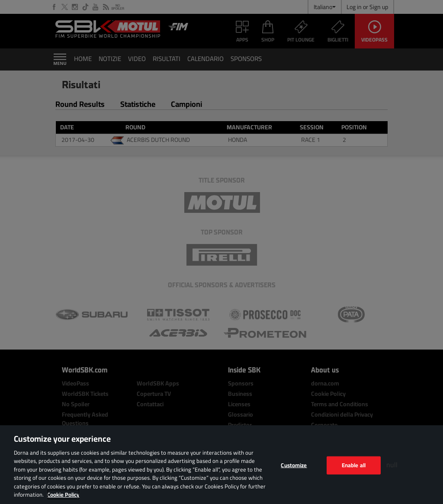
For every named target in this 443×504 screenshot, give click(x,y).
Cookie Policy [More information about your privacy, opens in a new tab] (63, 494)
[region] (221, 465)
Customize (294, 465)
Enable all (354, 465)
